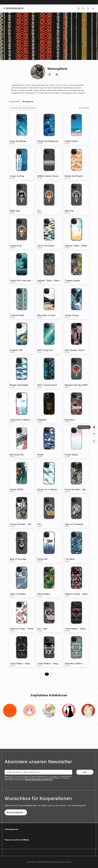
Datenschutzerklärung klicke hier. (39, 780)
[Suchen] (88, 8)
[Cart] (78, 8)
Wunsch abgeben (16, 812)
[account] (83, 8)
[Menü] (93, 8)
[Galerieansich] (94, 427)
